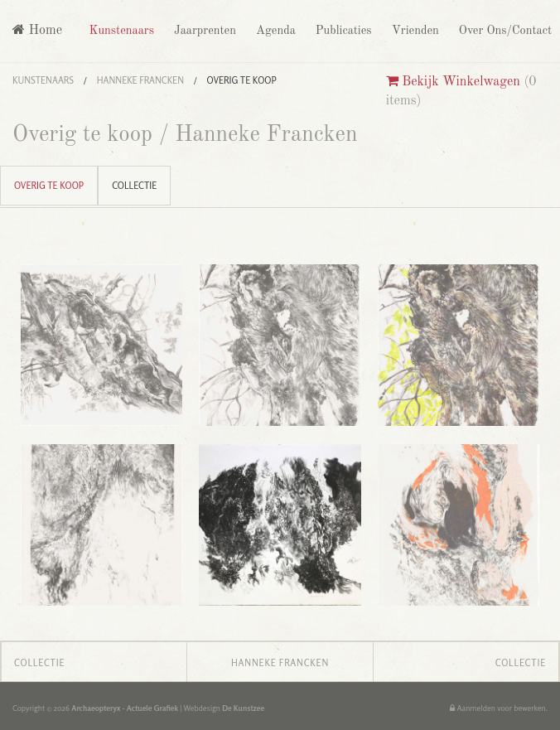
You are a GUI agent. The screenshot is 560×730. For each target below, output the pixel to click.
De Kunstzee (243, 708)
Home (37, 30)
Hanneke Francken (140, 80)
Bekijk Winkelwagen (453, 82)
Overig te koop (242, 80)
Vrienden (414, 31)
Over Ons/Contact (504, 31)
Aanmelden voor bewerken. (499, 708)
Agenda (274, 31)
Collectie (134, 186)
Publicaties (342, 31)
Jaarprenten (203, 31)
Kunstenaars (119, 31)
